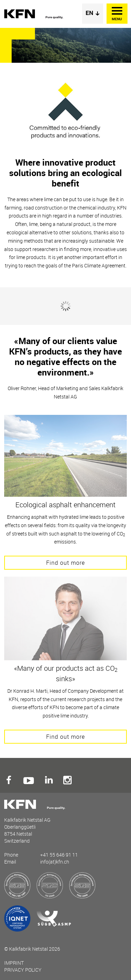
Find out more (65, 563)
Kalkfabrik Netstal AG (36, 14)
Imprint (14, 963)
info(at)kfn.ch (55, 862)
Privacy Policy (23, 970)
